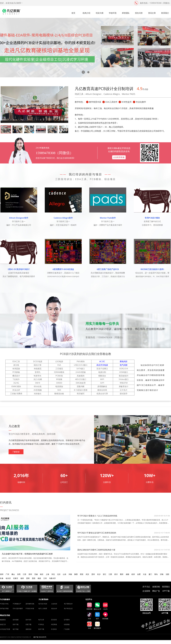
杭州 (133, 574)
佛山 (13, 574)
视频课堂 (3, 620)
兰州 (45, 578)
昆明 (28, 578)
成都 (127, 574)
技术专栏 (28, 620)
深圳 (2, 574)
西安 (82, 574)
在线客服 (67, 624)
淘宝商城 (54, 624)
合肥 (139, 574)
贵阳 (34, 578)
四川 (116, 574)
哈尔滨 (8, 578)
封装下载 (28, 624)
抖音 (89, 616)
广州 (7, 574)
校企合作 (54, 608)
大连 (145, 574)
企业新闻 (146, 591)
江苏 (25, 574)
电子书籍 (16, 629)
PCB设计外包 (4, 604)
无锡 (36, 574)
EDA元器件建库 (18, 608)
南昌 (39, 578)
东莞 (19, 574)
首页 (73, 13)
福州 (22, 578)
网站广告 (156, 591)
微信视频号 (97, 625)
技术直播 (16, 620)
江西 (110, 574)
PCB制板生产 (17, 604)
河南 (70, 574)
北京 (59, 574)
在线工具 (3, 624)
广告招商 (67, 629)
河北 (53, 574)
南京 (42, 574)
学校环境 (113, 13)
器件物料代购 (30, 604)
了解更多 (16, 452)
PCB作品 (41, 624)
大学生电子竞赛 (5, 629)
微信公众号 (97, 606)
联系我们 (165, 13)
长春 (2, 578)
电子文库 (41, 620)
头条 (89, 625)
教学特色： (80, 102)
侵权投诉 (28, 629)
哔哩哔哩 (89, 606)
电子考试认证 (68, 608)
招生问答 (139, 13)
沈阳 (167, 574)
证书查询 (67, 620)
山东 (65, 574)
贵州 (93, 574)
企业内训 (54, 604)
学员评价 (54, 629)
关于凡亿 (146, 587)
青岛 (156, 574)
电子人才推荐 (43, 608)
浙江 (105, 574)
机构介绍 (86, 13)
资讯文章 (152, 13)
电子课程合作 (68, 604)
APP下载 (166, 591)
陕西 (76, 574)
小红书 (105, 606)
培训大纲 (100, 13)
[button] (83, 72)
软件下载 (16, 624)
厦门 (150, 574)
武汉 (87, 574)
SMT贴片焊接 (4, 608)
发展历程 (156, 587)
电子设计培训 (43, 604)
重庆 (122, 574)
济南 (162, 574)
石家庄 (16, 578)
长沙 (99, 574)
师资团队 (126, 13)
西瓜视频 (105, 616)
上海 (47, 574)
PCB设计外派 (30, 608)
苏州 (30, 574)
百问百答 (54, 620)
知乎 (97, 616)
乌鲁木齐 (52, 578)
